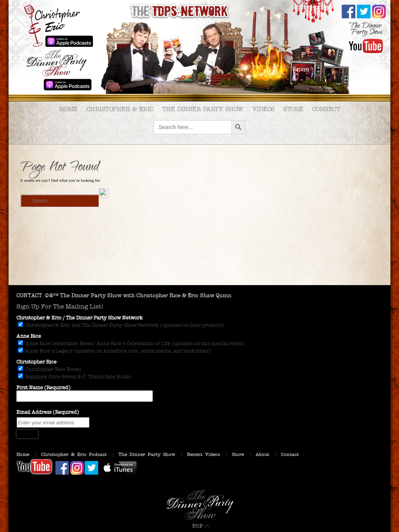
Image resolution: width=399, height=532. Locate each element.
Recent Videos (204, 454)
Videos (263, 109)
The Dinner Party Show (203, 109)
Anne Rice (29, 336)
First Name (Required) (43, 388)
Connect (326, 109)
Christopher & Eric (120, 109)
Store (293, 109)
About (262, 454)
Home (68, 109)
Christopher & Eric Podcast (74, 454)
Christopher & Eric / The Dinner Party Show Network (79, 318)
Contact (290, 454)
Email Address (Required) (48, 412)
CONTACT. (30, 295)
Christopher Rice (36, 362)
